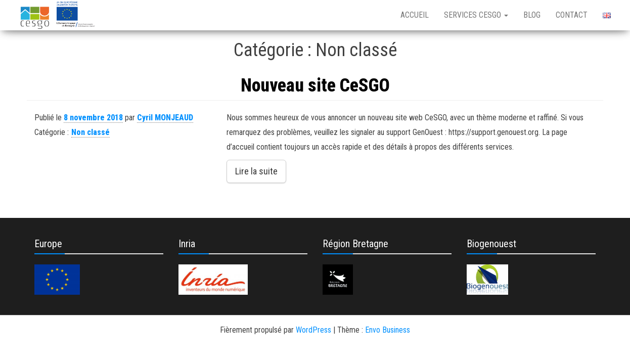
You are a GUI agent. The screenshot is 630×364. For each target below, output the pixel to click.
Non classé (91, 132)
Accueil (415, 15)
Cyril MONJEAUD (165, 118)
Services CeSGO (476, 15)
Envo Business (388, 330)
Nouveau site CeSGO (315, 85)
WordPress (313, 330)
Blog (532, 15)
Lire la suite (256, 171)
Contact (572, 15)
